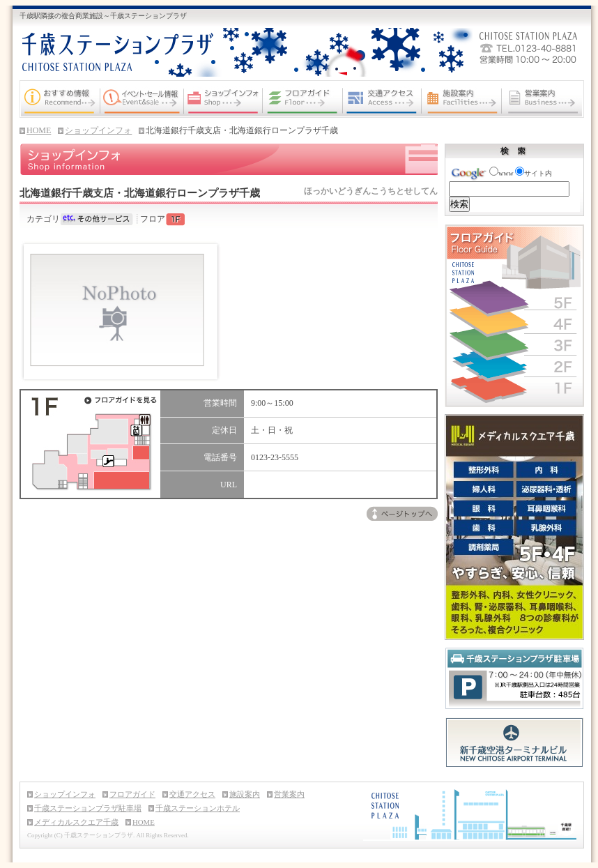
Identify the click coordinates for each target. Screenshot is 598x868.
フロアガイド (132, 794)
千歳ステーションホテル (198, 808)
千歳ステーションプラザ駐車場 (88, 808)
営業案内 (289, 794)
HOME (39, 130)
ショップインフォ (98, 130)
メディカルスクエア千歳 (76, 822)
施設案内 (245, 794)
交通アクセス (192, 794)
